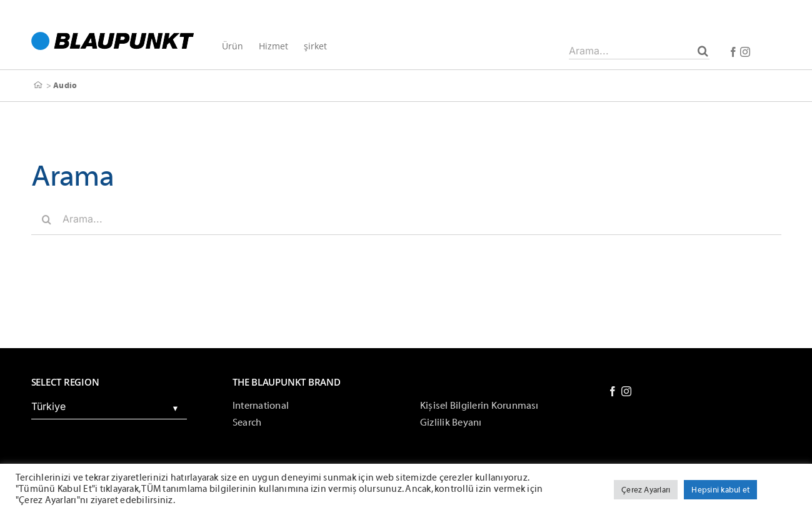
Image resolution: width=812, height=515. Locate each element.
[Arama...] (639, 51)
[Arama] (703, 51)
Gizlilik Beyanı (451, 422)
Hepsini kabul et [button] (720, 490)
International (261, 406)
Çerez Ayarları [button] (646, 490)
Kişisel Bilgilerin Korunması (479, 406)
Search (247, 422)
